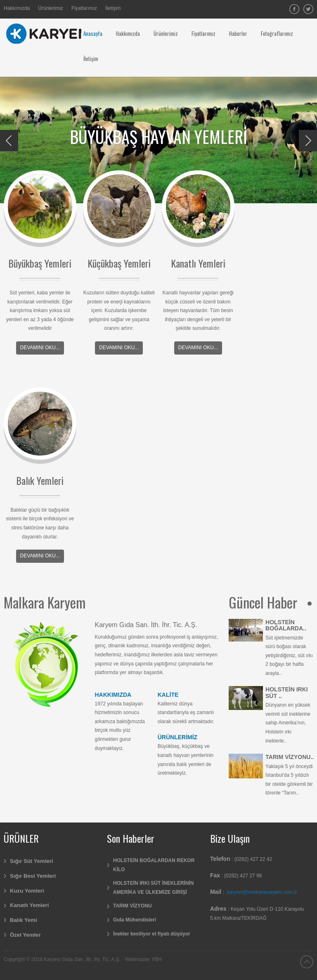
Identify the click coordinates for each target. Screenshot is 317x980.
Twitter (308, 9)
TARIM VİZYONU (132, 906)
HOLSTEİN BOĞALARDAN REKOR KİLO (154, 865)
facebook (294, 9)
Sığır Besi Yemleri (33, 876)
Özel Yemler (25, 935)
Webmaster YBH (143, 959)
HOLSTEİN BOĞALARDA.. (286, 625)
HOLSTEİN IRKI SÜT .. (287, 692)
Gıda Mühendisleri (135, 920)
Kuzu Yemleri (27, 891)
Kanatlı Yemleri (29, 905)
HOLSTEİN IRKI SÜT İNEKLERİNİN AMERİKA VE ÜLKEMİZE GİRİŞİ (153, 888)
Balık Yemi (24, 920)
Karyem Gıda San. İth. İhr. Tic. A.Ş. (146, 625)
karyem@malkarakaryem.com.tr (262, 892)
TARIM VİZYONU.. (290, 757)
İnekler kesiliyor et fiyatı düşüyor (152, 934)
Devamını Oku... (40, 348)
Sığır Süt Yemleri (32, 861)
